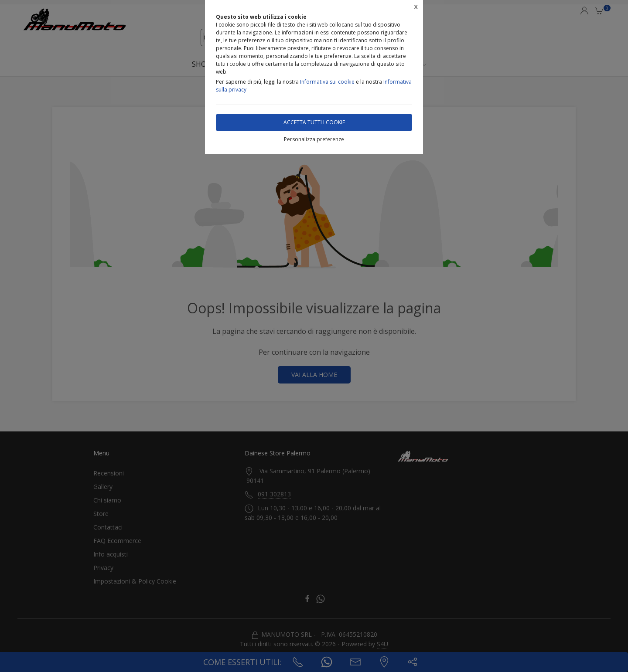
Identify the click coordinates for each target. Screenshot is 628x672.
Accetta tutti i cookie (314, 122)
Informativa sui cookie (327, 82)
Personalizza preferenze (314, 139)
